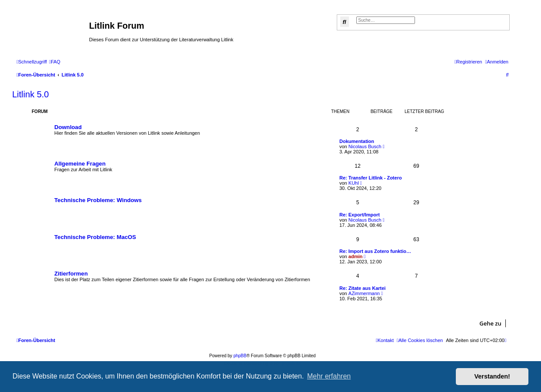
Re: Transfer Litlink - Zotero (371, 178)
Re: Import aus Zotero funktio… (375, 251)
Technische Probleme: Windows (98, 200)
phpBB (240, 356)
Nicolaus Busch (365, 146)
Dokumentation (357, 141)
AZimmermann (364, 293)
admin (355, 256)
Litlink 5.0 (31, 94)
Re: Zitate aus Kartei (362, 288)
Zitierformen (71, 274)
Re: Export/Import (360, 215)
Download (68, 127)
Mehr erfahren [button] (329, 376)
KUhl (354, 183)
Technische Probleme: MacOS (95, 237)
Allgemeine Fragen (80, 164)
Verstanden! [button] (492, 376)
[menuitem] (55, 62)
